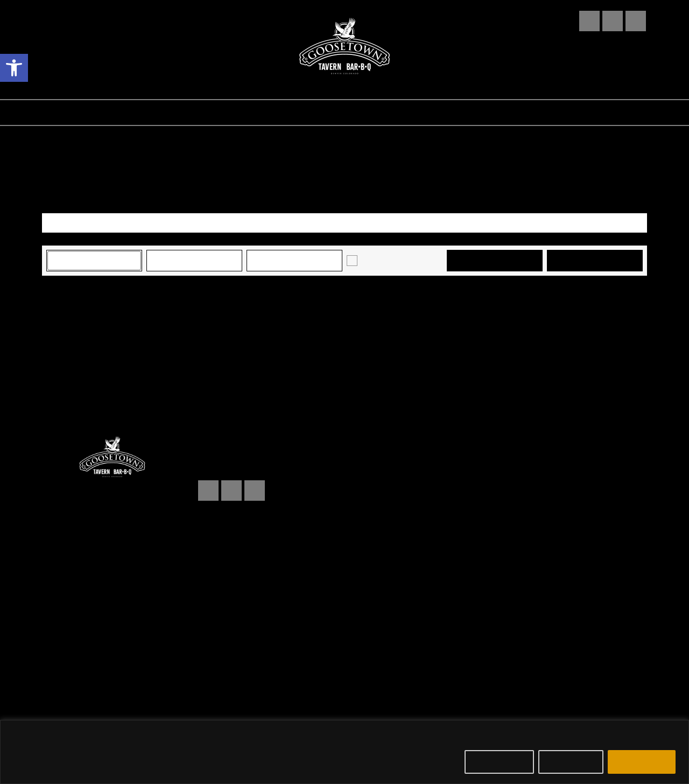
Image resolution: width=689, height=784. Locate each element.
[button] (14, 68)
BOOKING (475, 113)
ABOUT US (365, 113)
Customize (499, 762)
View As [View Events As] (59, 206)
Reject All (571, 762)
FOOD (149, 113)
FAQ (421, 113)
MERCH (537, 113)
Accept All (642, 762)
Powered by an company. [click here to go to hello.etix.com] (344, 696)
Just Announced (388, 260)
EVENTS (203, 113)
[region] (344, 752)
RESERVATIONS (282, 113)
